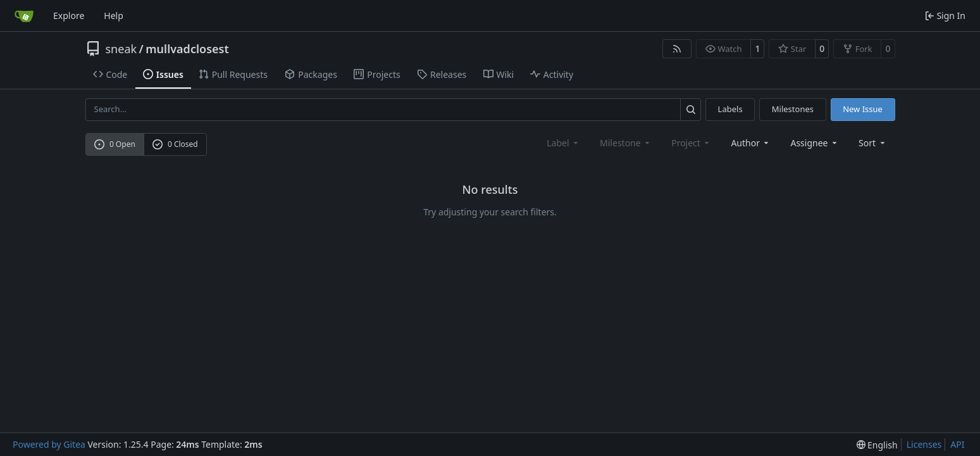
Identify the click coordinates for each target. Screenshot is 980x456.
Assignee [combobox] (815, 143)
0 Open (115, 144)
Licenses (924, 444)
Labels (730, 109)
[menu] (873, 143)
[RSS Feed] (677, 49)
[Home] (24, 16)
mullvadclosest (187, 49)
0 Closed (175, 144)
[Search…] (691, 109)
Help (114, 16)
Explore (69, 16)
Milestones (793, 109)
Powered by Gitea (49, 444)
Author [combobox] (751, 143)
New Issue (863, 109)
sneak (121, 49)
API (957, 444)
